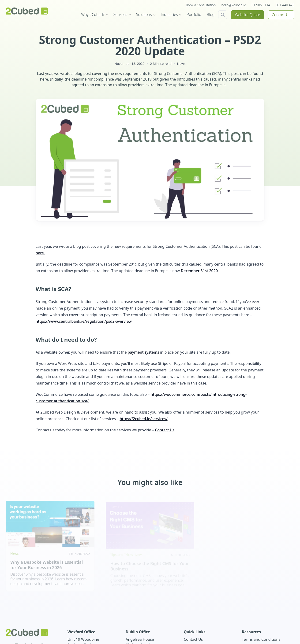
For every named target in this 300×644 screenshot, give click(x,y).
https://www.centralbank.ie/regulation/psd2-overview (84, 321)
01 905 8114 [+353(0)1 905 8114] (261, 5)
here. (40, 253)
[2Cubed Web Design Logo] (27, 11)
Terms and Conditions (261, 639)
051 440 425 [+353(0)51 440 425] (285, 5)
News (181, 64)
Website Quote (247, 15)
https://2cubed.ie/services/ (143, 419)
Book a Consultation (201, 5)
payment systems (143, 352)
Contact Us (281, 15)
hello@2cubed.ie (234, 5)
